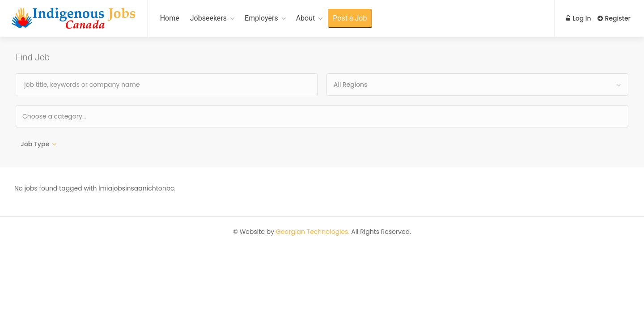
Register (614, 18)
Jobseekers (208, 18)
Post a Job (350, 18)
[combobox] (477, 85)
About (306, 18)
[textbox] (83, 116)
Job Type (35, 144)
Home (170, 18)
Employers (261, 18)
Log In (578, 18)
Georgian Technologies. (313, 233)
